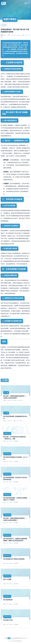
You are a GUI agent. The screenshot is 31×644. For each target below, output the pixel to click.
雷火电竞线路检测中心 (18, 641)
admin (5, 35)
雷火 (4, 3)
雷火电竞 (4, 25)
